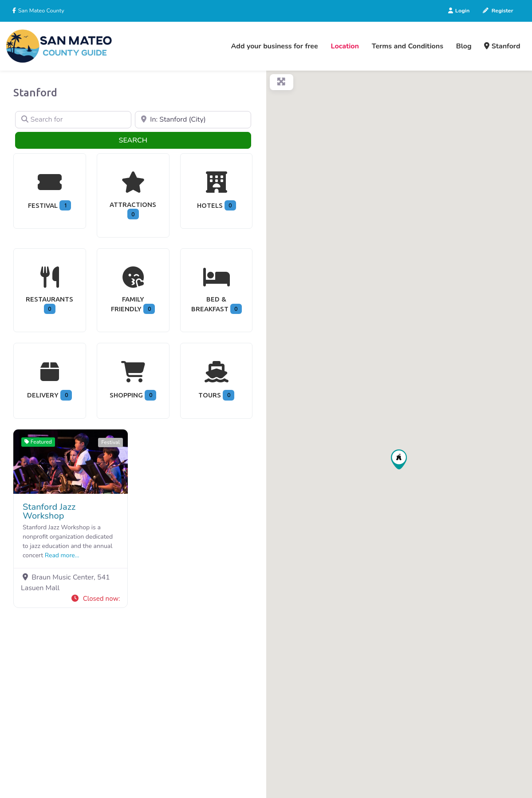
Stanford (502, 46)
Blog (464, 46)
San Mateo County (41, 10)
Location (345, 46)
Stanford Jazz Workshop (49, 511)
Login (459, 10)
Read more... (62, 555)
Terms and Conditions (408, 46)
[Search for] (73, 120)
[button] (95, 599)
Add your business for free (275, 46)
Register (498, 10)
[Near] (193, 120)
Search (147, 140)
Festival (110, 442)
